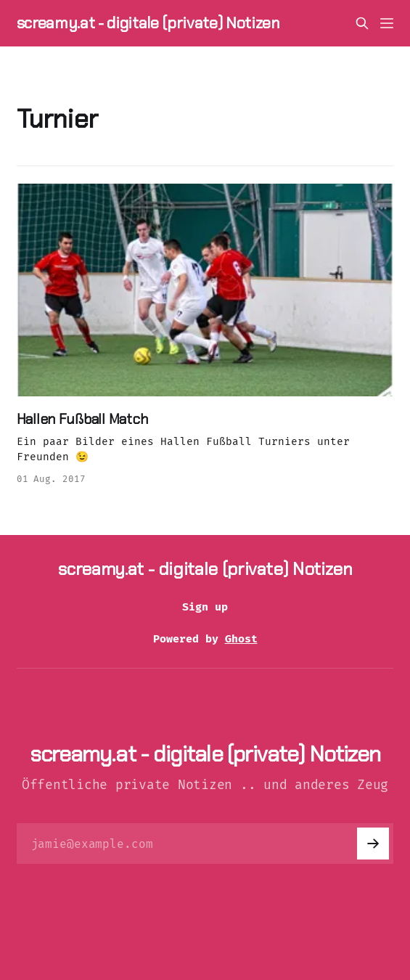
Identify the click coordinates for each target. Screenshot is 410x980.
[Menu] (387, 23)
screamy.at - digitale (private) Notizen (148, 23)
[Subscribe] (373, 844)
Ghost (241, 639)
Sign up (205, 607)
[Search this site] (362, 23)
